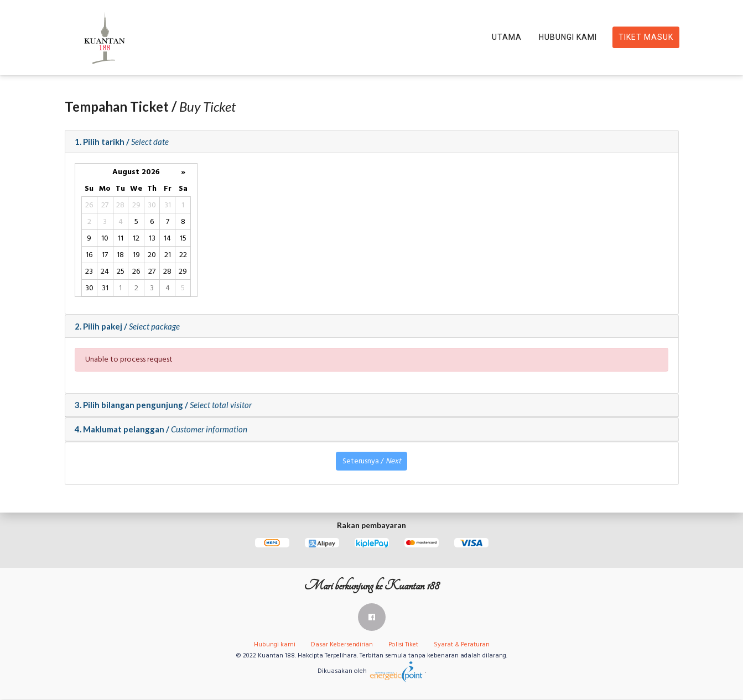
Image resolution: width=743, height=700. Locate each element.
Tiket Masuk (646, 38)
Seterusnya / (372, 463)
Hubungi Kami (568, 38)
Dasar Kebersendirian (342, 646)
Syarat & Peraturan (462, 646)
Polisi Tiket (403, 646)
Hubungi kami (275, 646)
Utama (507, 38)
